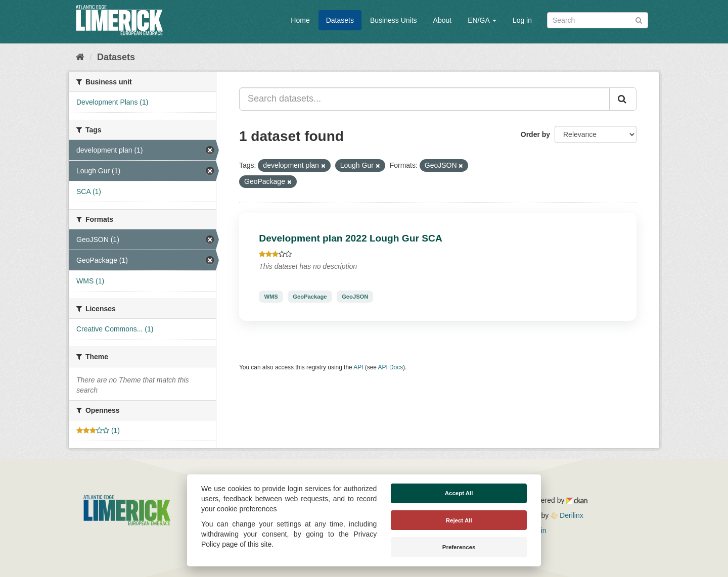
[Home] (80, 57)
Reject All (459, 520)
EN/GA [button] (482, 20)
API (358, 367)
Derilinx (567, 515)
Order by (535, 134)
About (443, 20)
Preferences (459, 547)
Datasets (340, 20)
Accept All (459, 493)
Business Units (394, 20)
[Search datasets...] (424, 99)
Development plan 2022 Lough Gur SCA (351, 238)
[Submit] (639, 19)
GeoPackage (310, 297)
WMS (271, 297)
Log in (522, 20)
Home (300, 20)
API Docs (391, 367)
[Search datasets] (598, 20)
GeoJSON (355, 297)
